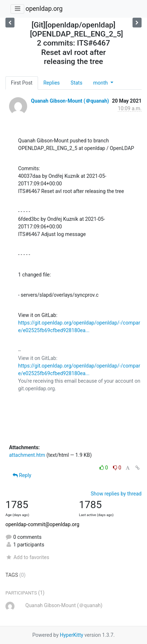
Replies (52, 83)
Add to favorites (27, 557)
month (101, 83)
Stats (76, 83)
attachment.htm (27, 455)
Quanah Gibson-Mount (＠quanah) (70, 101)
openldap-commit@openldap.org (42, 524)
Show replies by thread (116, 494)
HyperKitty (72, 635)
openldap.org (44, 9)
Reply (22, 475)
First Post (22, 83)
